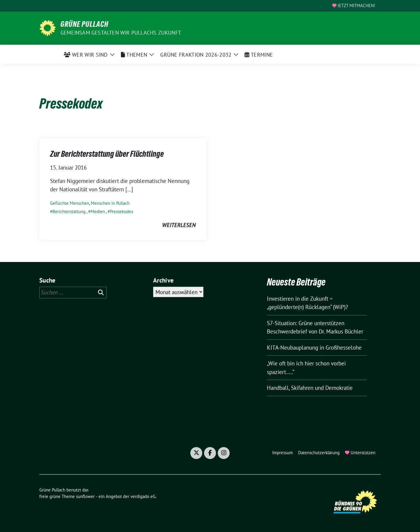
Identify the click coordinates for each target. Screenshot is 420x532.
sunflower (85, 496)
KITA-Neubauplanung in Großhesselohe (314, 348)
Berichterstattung (69, 211)
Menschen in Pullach (110, 203)
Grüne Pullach (84, 24)
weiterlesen (179, 225)
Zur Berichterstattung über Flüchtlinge (108, 154)
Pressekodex (122, 211)
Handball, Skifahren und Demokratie (310, 388)
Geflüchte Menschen (70, 203)
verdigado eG (143, 496)
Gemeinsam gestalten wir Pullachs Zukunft (121, 33)
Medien (98, 211)
